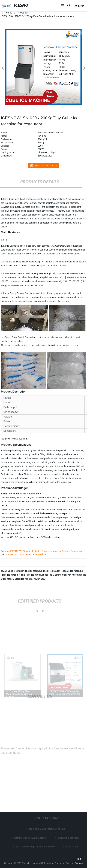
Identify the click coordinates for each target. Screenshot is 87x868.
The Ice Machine (33, 571)
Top (79, 858)
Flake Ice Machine (10, 575)
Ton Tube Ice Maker (31, 575)
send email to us (44, 166)
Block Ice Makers (24, 579)
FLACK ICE (73, 847)
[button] (62, 6)
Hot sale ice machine (72, 571)
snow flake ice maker (70, 838)
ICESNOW (39, 579)
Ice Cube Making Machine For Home (36, 847)
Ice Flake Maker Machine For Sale (48, 829)
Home (9, 13)
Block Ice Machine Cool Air (56, 575)
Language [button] (79, 6)
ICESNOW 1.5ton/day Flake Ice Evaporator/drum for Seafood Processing (46, 551)
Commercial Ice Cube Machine (31, 838)
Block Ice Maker (51, 571)
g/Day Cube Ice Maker (12, 571)
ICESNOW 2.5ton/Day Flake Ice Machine (26, 554)
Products (23, 13)
